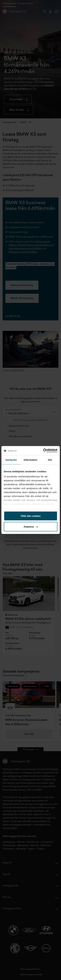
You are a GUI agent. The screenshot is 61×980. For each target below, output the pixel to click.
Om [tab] (50, 460)
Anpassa (31, 527)
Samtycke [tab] (11, 460)
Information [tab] (31, 460)
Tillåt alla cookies (31, 516)
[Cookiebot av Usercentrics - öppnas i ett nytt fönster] (43, 451)
